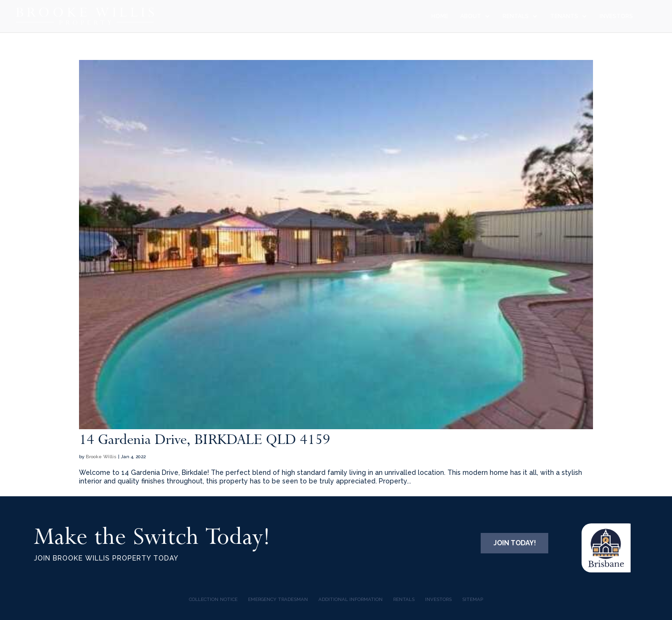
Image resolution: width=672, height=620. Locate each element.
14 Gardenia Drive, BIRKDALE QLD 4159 (205, 439)
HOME (440, 16)
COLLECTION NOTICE (213, 599)
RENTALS (516, 16)
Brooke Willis (101, 457)
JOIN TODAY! (515, 543)
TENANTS (564, 16)
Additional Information (351, 599)
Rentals (404, 599)
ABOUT (471, 16)
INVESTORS (616, 16)
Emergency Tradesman (278, 599)
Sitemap (473, 599)
